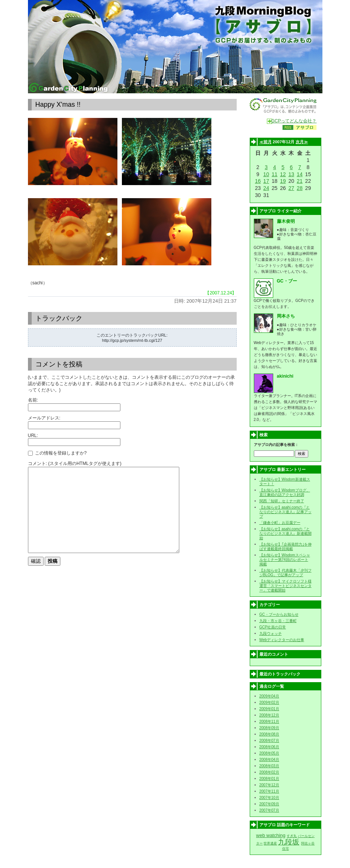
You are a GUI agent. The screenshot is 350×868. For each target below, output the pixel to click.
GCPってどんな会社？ (294, 121)
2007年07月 (269, 810)
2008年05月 (269, 753)
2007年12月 (269, 785)
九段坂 (289, 842)
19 (283, 181)
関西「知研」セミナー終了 (282, 501)
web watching (271, 835)
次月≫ (302, 142)
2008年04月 (269, 760)
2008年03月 (269, 766)
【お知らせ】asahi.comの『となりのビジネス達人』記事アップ (286, 512)
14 (300, 174)
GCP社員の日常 (273, 627)
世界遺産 (270, 843)
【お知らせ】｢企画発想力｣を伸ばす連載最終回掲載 (286, 547)
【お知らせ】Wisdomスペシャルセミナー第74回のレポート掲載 (285, 560)
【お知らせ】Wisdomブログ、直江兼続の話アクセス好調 (285, 492)
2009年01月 (269, 709)
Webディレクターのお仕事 (282, 640)
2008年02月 (269, 772)
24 (266, 188)
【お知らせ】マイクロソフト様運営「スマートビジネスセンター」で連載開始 (286, 586)
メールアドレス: (44, 418)
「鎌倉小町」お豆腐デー (280, 523)
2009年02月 (269, 702)
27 (291, 188)
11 (275, 174)
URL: (33, 435)
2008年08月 (269, 734)
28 (300, 188)
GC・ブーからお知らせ (279, 614)
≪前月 (266, 142)
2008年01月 (269, 779)
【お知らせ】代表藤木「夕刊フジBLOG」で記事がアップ (286, 573)
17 (266, 181)
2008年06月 (269, 747)
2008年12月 (269, 715)
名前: (33, 400)
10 (266, 174)
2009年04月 (269, 696)
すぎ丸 (292, 836)
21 (300, 181)
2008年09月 (269, 728)
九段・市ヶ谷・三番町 (278, 621)
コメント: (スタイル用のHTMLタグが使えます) (75, 463)
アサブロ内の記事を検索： (276, 445)
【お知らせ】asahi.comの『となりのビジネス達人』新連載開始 (286, 533)
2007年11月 (269, 791)
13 (291, 174)
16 (258, 181)
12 (283, 174)
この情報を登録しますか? (57, 453)
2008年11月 (269, 722)
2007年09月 (269, 804)
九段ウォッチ (271, 633)
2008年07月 (269, 741)
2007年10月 (269, 798)
